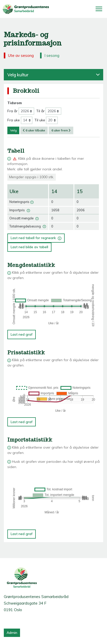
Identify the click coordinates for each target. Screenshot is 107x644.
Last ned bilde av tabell (29, 247)
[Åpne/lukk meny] (99, 9)
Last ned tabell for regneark (36, 237)
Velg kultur (53, 75)
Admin (12, 633)
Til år (40, 111)
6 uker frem (61, 130)
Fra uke (14, 120)
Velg (13, 130)
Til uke (40, 120)
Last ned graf (22, 334)
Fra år (12, 111)
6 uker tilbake (34, 130)
